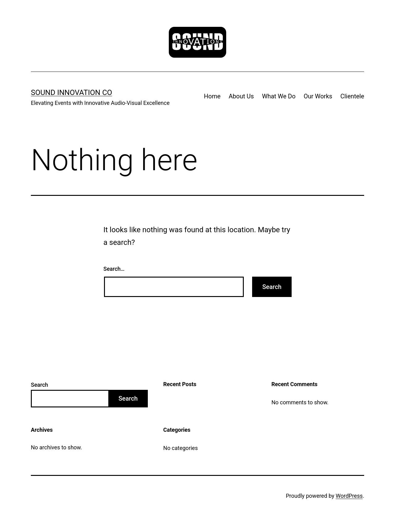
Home (212, 96)
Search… (114, 269)
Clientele (352, 96)
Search (39, 385)
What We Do (279, 96)
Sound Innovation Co (71, 93)
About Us (241, 96)
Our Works (318, 96)
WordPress (349, 496)
